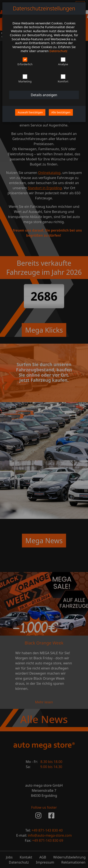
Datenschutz (58, 51)
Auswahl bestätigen (30, 112)
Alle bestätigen (61, 112)
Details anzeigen (44, 95)
